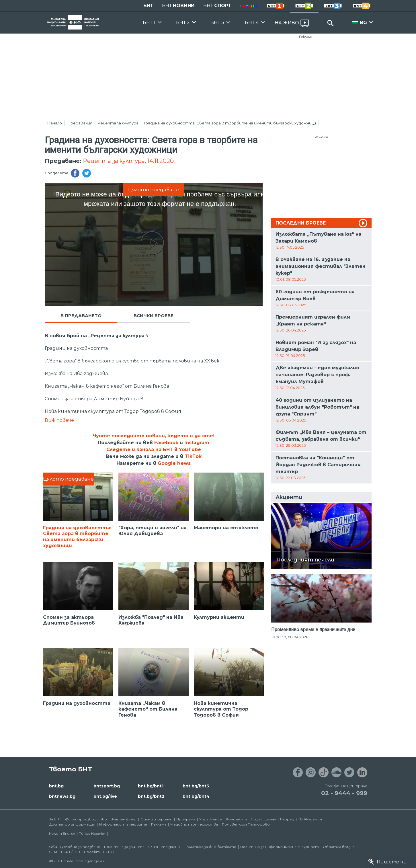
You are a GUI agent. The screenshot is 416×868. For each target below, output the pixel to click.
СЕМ (53, 852)
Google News (174, 463)
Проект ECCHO (99, 852)
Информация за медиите (123, 824)
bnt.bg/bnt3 (196, 786)
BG (363, 23)
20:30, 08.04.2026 (292, 637)
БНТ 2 (183, 23)
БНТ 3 (217, 23)
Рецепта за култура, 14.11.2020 (128, 161)
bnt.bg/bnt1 (151, 786)
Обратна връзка (339, 847)
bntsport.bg (107, 786)
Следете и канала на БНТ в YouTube (154, 449)
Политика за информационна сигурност (280, 847)
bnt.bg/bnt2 (151, 796)
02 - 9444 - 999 (344, 793)
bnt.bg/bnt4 (196, 796)
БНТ (148, 6)
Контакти (236, 819)
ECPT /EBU (71, 852)
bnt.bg (56, 786)
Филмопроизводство (86, 819)
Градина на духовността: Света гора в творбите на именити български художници (230, 123)
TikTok (193, 456)
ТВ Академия (310, 819)
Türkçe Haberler (92, 833)
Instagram (197, 443)
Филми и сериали (156, 819)
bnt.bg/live (105, 796)
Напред (287, 819)
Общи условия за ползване (75, 847)
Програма (186, 819)
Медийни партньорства (194, 824)
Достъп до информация (72, 824)
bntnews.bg (62, 796)
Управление (211, 819)
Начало (55, 123)
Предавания (80, 123)
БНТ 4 (252, 23)
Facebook (166, 443)
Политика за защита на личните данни (142, 847)
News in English (62, 833)
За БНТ (55, 819)
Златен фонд (124, 819)
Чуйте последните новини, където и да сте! (154, 436)
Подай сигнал (263, 819)
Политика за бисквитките (210, 847)
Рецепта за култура (118, 123)
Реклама (306, 37)
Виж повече (59, 420)
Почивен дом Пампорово (246, 824)
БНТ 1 (149, 23)
